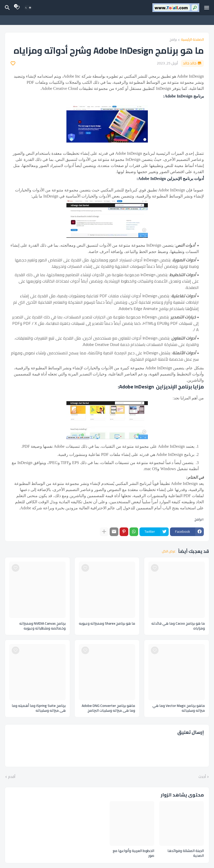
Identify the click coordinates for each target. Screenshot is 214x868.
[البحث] (7, 8)
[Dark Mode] (28, 8)
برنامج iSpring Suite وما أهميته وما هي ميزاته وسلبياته (39, 708)
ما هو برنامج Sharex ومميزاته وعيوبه (107, 624)
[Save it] (13, 63)
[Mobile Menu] (207, 8)
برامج (173, 40)
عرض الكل (169, 551)
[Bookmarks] (18, 8)
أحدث (202, 777)
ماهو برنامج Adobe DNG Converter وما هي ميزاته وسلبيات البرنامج (108, 708)
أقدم (12, 777)
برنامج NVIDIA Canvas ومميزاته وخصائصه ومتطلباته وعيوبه (42, 626)
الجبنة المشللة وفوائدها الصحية (186, 853)
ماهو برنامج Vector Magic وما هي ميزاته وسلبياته (179, 708)
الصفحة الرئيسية (192, 40)
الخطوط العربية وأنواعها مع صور (133, 853)
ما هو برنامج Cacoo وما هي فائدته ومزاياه (178, 626)
